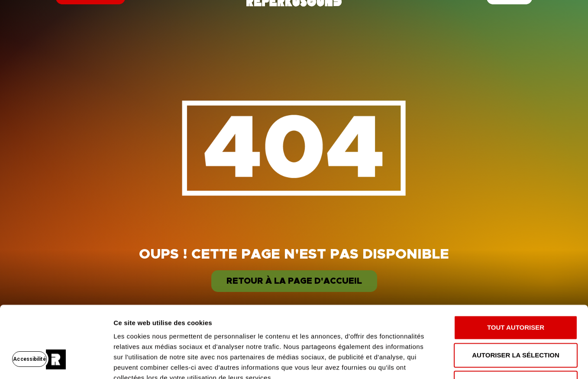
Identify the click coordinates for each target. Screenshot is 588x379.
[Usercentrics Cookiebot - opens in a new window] (56, 362)
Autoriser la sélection (516, 293)
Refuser (516, 321)
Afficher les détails (477, 362)
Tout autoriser (516, 266)
